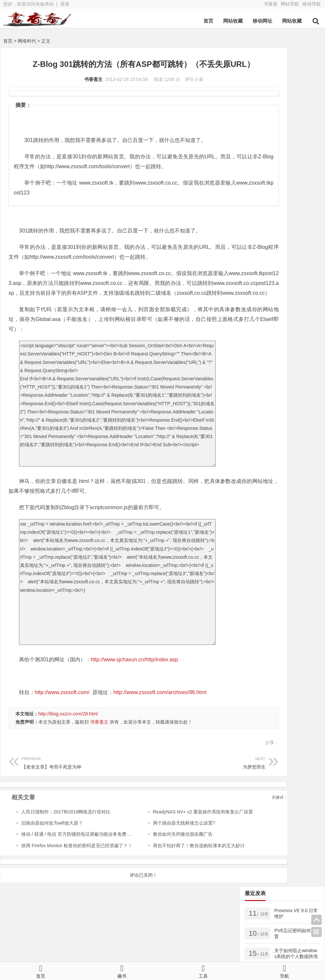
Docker (257, 231)
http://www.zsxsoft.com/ (62, 714)
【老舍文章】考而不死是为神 (70, 783)
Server (257, 211)
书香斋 (271, 4)
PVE (254, 251)
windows (283, 211)
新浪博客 (180, 941)
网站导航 (290, 4)
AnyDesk (303, 281)
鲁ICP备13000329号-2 (142, 953)
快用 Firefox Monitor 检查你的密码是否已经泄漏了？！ (77, 867)
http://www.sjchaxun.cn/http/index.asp (134, 681)
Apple (282, 271)
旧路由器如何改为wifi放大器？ (52, 844)
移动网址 (262, 21)
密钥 (300, 221)
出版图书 (278, 251)
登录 (65, 4)
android (258, 221)
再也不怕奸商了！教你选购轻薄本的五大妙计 (174, 867)
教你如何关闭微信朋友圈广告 (158, 855)
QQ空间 (29, 941)
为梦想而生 (167, 783)
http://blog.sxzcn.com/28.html (68, 735)
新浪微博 (105, 941)
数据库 (305, 251)
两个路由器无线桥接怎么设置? (160, 844)
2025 (280, 221)
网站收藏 (233, 21)
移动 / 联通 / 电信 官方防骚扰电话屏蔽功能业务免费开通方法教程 (88, 855)
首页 (208, 21)
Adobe (277, 281)
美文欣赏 (259, 261)
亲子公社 (255, 932)
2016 (255, 281)
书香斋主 (68, 91)
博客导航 (180, 932)
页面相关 (287, 261)
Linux (303, 271)
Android (258, 271)
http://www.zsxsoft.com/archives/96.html (160, 714)
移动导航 (312, 4)
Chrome (258, 291)
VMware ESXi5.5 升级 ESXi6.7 (281, 241)
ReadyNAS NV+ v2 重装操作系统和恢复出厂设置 (178, 833)
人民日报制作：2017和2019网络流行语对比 (66, 833)
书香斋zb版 (107, 932)
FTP (281, 291)
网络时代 (27, 41)
